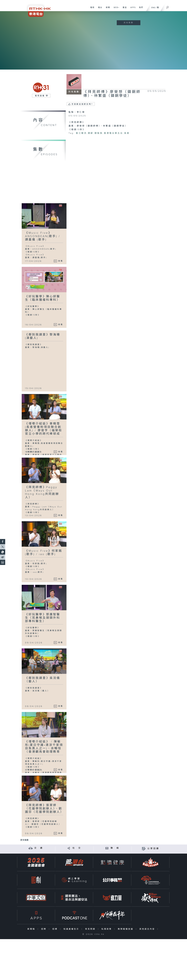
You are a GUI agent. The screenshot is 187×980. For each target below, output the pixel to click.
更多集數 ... (25, 840)
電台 (99, 9)
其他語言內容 (148, 929)
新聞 (107, 9)
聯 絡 (115, 848)
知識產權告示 (72, 929)
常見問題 (91, 929)
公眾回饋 (153, 849)
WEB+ (116, 9)
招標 (56, 929)
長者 (127, 133)
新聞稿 (32, 929)
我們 (140, 9)
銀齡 (91, 133)
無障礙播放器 (126, 929)
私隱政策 (107, 929)
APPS (132, 9)
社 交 (77, 848)
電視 (91, 9)
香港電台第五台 (113, 133)
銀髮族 (99, 133)
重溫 (124, 9)
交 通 (39, 848)
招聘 (44, 929)
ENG (153, 8)
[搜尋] (168, 7)
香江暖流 (81, 133)
